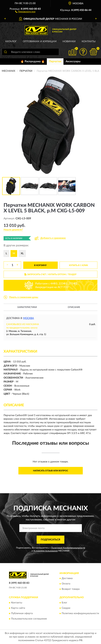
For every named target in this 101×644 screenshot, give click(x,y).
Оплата (66, 584)
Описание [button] (74, 307)
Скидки (66, 608)
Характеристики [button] (27, 307)
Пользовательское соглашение (29, 619)
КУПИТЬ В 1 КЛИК (78, 265)
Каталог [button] (11, 42)
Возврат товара (71, 589)
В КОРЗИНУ (40, 265)
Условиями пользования (46, 551)
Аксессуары (73, 61)
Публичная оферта (22, 613)
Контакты (89, 42)
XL (22, 253)
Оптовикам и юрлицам (40, 42)
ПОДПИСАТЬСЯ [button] (50, 540)
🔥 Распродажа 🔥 (33, 61)
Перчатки (55, 61)
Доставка (67, 579)
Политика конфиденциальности (80, 613)
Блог (64, 603)
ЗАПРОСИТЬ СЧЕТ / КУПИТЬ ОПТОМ (50, 274)
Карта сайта (18, 608)
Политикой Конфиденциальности (68, 548)
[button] (25, 11)
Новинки (69, 42)
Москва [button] (29, 318)
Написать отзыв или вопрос (51, 471)
